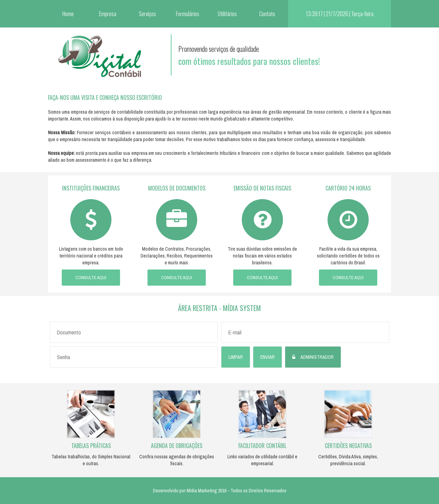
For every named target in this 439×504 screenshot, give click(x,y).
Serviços (147, 14)
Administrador (317, 357)
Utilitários (227, 14)
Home (68, 14)
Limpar (236, 357)
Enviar (268, 357)
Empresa (108, 14)
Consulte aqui (91, 278)
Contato (267, 14)
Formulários (188, 14)
